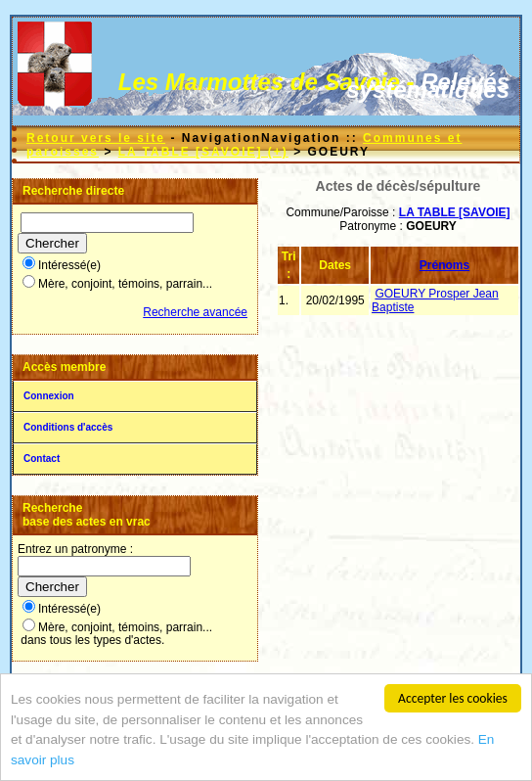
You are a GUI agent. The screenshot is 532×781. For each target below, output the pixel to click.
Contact (42, 459)
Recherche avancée (195, 312)
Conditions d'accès (68, 427)
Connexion (49, 396)
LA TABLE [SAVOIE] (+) (203, 152)
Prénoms (444, 265)
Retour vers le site (96, 138)
